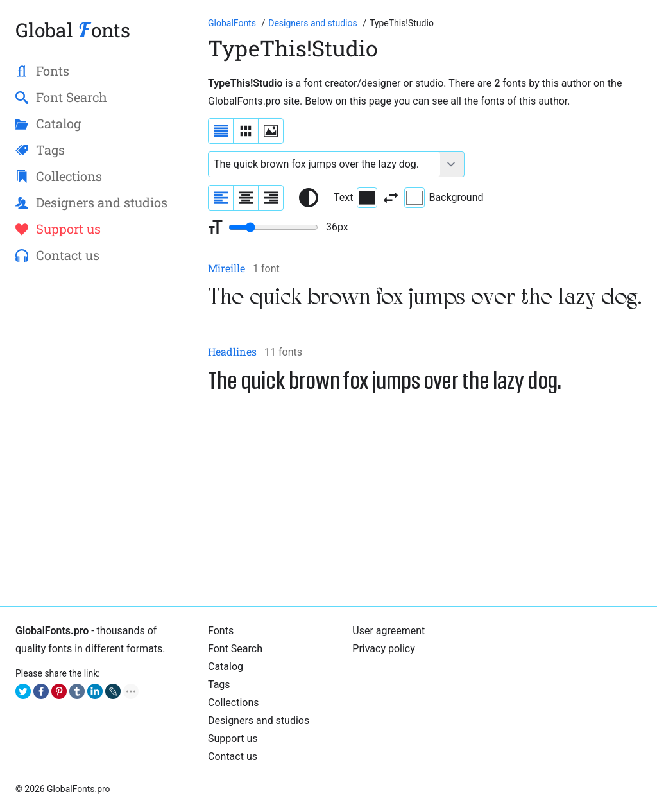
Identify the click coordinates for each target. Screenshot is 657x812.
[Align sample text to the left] (221, 198)
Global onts (73, 30)
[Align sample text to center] (246, 198)
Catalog (226, 667)
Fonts (221, 631)
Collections (234, 703)
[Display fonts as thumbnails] (271, 131)
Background (444, 198)
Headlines (232, 351)
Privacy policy (384, 649)
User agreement (388, 631)
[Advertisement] (425, 501)
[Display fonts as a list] (221, 131)
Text (355, 198)
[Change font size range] (273, 227)
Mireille (226, 268)
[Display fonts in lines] (246, 131)
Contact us (233, 756)
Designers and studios (259, 721)
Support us (233, 739)
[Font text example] (324, 164)
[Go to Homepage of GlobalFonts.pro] (233, 23)
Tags (219, 685)
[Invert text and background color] (391, 198)
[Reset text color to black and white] (309, 198)
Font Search (235, 649)
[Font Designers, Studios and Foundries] (314, 23)
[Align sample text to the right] (271, 198)
